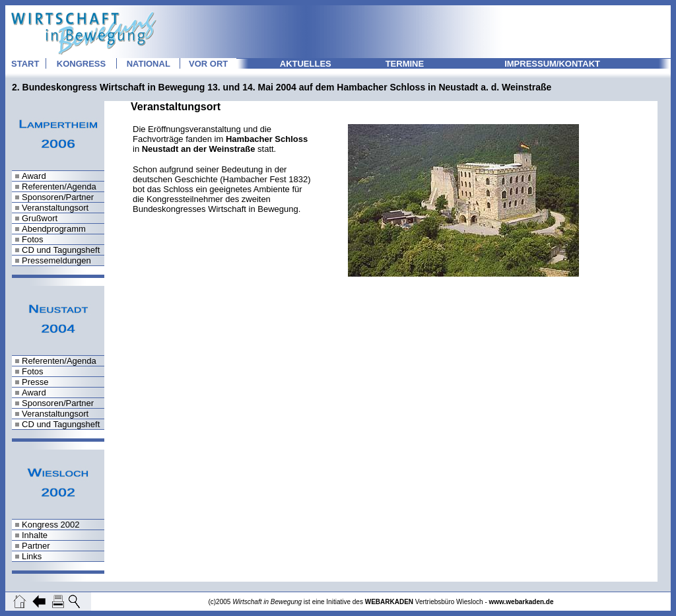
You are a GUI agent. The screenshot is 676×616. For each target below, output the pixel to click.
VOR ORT (208, 64)
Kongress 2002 (51, 525)
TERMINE (405, 64)
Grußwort (40, 218)
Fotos (33, 239)
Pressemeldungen (56, 260)
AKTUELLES (306, 64)
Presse (35, 382)
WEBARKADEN (389, 602)
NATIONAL (149, 64)
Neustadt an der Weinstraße (199, 149)
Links (32, 556)
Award (34, 176)
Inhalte (35, 535)
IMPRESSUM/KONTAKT (552, 64)
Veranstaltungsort (55, 208)
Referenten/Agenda (59, 187)
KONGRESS (81, 64)
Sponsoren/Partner (58, 197)
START (25, 64)
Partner (36, 546)
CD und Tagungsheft (61, 250)
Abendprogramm (54, 229)
